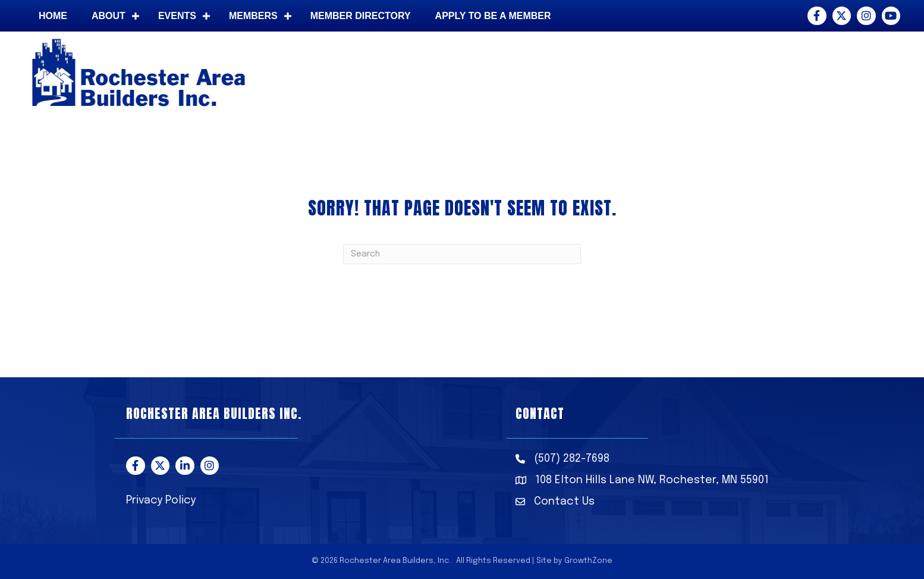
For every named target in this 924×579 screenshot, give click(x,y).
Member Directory (361, 16)
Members (253, 16)
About (109, 16)
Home (53, 16)
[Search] (462, 254)
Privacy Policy (161, 500)
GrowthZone (588, 561)
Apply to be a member (493, 16)
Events (177, 16)
